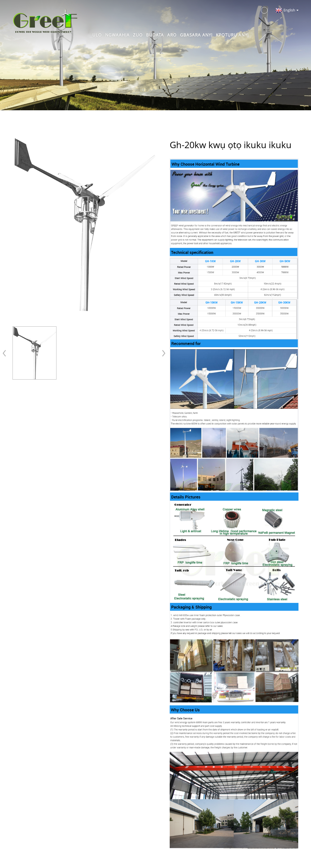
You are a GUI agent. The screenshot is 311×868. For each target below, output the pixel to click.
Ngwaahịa (117, 35)
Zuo (138, 35)
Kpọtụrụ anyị (232, 35)
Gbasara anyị (196, 35)
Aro (172, 35)
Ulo (97, 35)
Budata (155, 35)
